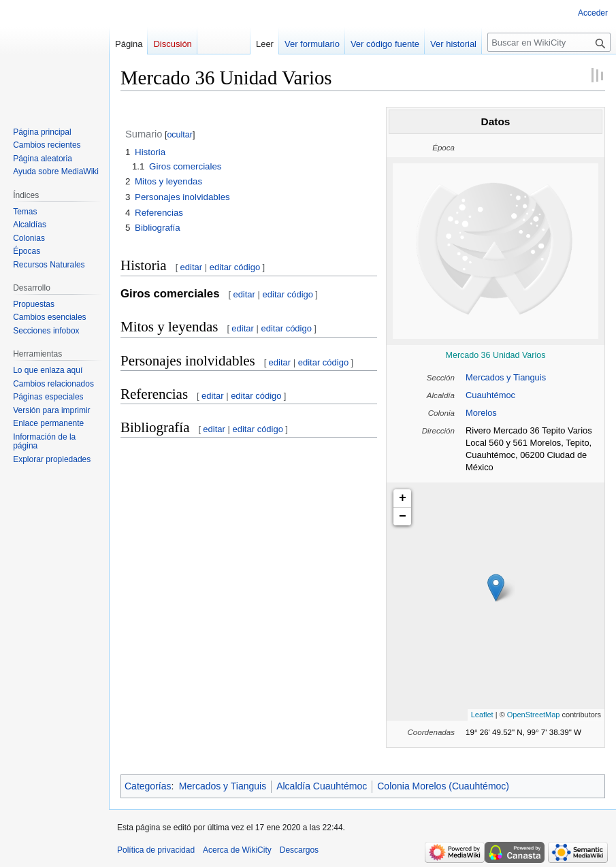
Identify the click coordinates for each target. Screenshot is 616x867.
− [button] (403, 517)
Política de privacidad (156, 850)
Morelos (481, 413)
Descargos (299, 850)
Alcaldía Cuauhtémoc (322, 786)
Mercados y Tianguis (506, 377)
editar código (235, 267)
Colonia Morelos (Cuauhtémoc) (443, 786)
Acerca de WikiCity (237, 850)
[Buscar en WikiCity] (549, 42)
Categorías (148, 786)
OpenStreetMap (534, 715)
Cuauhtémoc (490, 395)
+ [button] (403, 498)
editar (192, 267)
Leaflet (482, 715)
